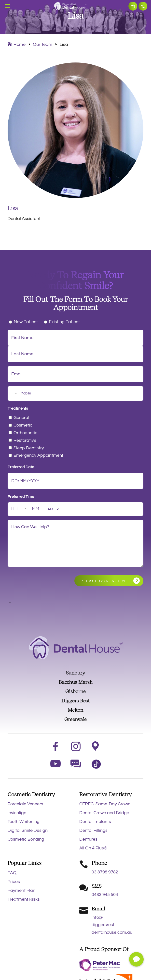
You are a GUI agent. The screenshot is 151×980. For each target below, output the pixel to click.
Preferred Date (21, 467)
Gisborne (75, 691)
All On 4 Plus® (93, 848)
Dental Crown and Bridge (104, 813)
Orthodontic (25, 433)
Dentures (88, 839)
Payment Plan (21, 890)
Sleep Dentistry (29, 448)
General (21, 418)
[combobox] (13, 393)
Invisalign (17, 813)
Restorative (25, 440)
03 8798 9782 (143, 6)
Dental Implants (95, 822)
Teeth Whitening (24, 822)
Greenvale (75, 719)
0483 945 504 (105, 895)
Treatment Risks (24, 899)
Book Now (133, 6)
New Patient (26, 322)
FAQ (12, 873)
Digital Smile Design (28, 830)
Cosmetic (23, 425)
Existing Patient (64, 322)
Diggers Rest (75, 701)
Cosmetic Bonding (26, 839)
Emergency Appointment (38, 455)
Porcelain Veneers (25, 804)
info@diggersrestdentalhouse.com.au (112, 925)
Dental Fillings (93, 830)
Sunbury (75, 673)
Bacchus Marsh (76, 682)
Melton (75, 710)
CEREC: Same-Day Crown (105, 804)
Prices (14, 882)
